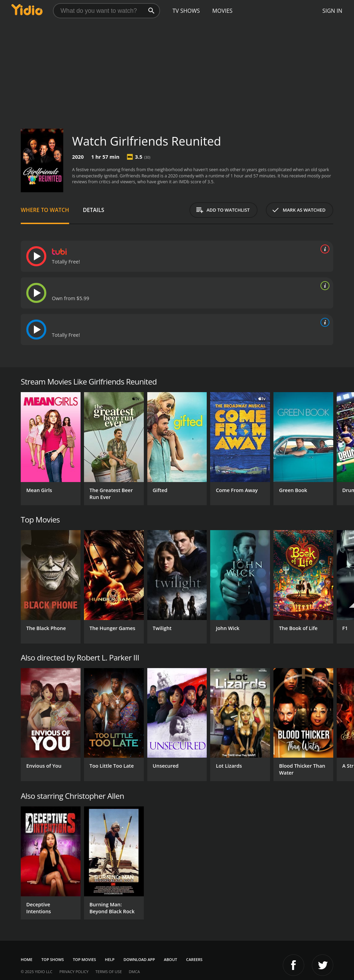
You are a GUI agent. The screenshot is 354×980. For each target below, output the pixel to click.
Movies (222, 11)
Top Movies (85, 959)
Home (27, 959)
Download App (139, 959)
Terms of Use (109, 972)
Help (110, 959)
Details (94, 210)
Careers (194, 959)
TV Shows (186, 11)
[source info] (324, 249)
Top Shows (53, 959)
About (170, 959)
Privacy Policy (74, 972)
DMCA (134, 972)
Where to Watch (45, 210)
